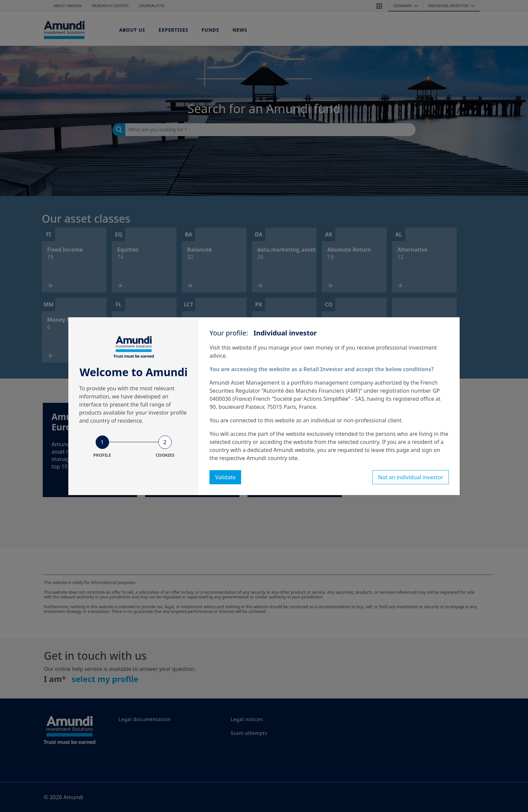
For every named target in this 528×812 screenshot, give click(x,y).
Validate (225, 477)
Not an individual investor (411, 477)
